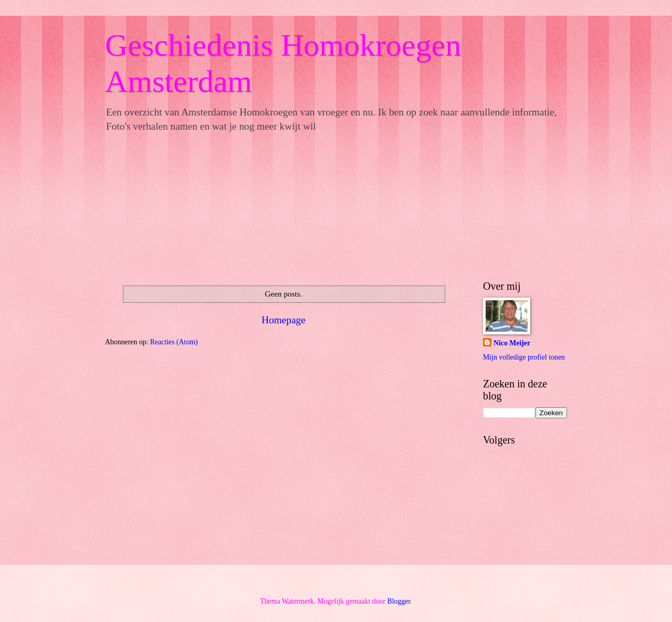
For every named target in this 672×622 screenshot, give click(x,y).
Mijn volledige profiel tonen (524, 357)
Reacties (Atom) (174, 342)
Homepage (283, 320)
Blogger (399, 601)
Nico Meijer (512, 343)
